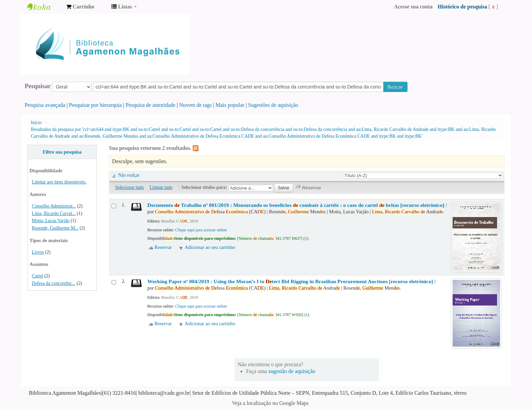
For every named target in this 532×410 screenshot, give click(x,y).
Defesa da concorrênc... (54, 283)
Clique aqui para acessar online (201, 230)
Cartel (37, 276)
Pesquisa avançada (45, 105)
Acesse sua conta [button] (413, 7)
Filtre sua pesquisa (62, 152)
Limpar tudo (161, 187)
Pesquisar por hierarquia (96, 105)
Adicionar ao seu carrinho (210, 247)
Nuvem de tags (195, 105)
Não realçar (129, 175)
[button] (80, 7)
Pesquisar (38, 86)
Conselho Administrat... (54, 206)
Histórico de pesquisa (462, 7)
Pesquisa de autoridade (150, 105)
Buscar (395, 87)
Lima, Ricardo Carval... (54, 213)
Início (36, 123)
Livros (38, 252)
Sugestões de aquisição (273, 105)
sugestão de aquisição (292, 371)
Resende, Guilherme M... (55, 228)
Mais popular (230, 105)
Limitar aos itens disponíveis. (59, 182)
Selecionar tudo (129, 187)
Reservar (163, 247)
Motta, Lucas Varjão (51, 221)
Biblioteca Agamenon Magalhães (44, 7)
